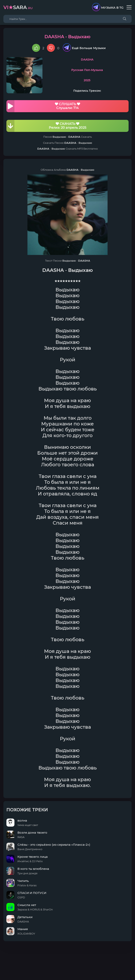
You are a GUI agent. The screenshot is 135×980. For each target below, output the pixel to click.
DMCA (67, 959)
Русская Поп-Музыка (87, 70)
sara (18, 7)
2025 (87, 80)
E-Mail (90, 963)
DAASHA (87, 60)
